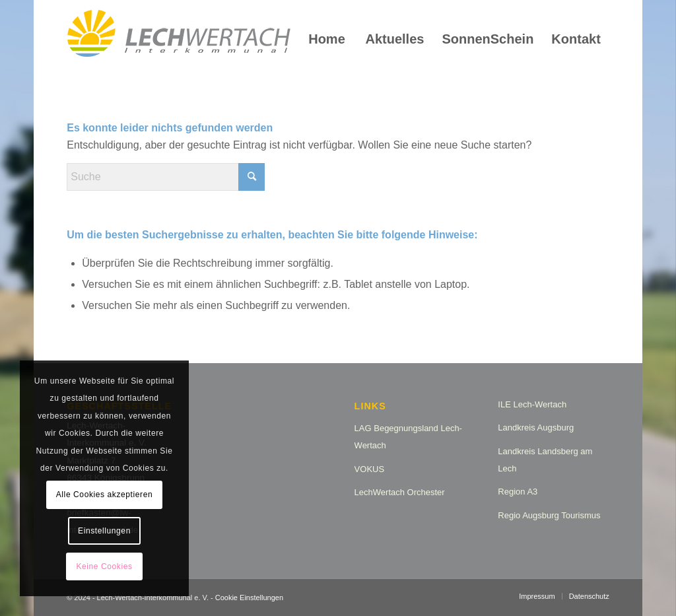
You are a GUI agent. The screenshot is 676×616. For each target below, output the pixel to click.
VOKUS (370, 469)
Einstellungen (104, 531)
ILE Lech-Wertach (532, 404)
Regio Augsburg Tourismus (549, 515)
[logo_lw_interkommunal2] (179, 39)
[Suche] (166, 177)
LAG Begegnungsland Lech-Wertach (408, 437)
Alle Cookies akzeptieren (104, 495)
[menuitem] (327, 39)
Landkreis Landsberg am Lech (545, 460)
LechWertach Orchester (400, 492)
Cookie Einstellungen (249, 598)
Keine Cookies (104, 566)
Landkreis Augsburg (536, 428)
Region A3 (518, 492)
